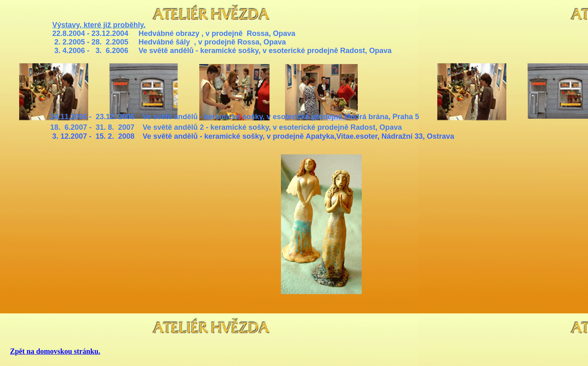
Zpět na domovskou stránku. (55, 351)
